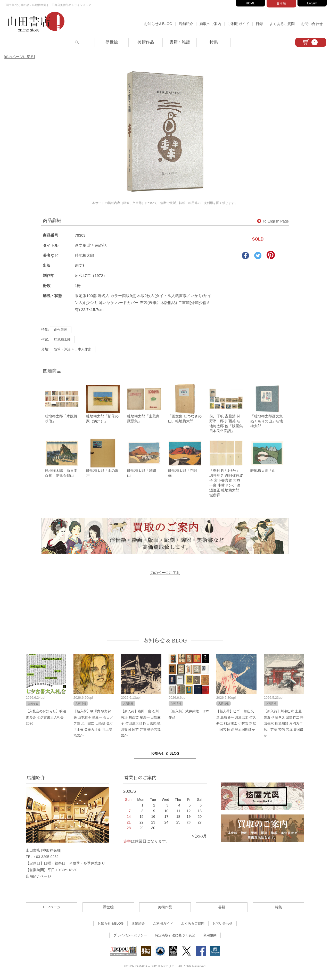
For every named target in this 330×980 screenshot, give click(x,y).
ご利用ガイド (238, 24)
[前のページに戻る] (19, 57)
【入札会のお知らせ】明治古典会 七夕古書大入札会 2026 (46, 719)
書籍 (222, 909)
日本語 (281, 4)
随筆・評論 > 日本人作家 (73, 349)
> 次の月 (199, 838)
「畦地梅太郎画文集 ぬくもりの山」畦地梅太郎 (267, 422)
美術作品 (146, 42)
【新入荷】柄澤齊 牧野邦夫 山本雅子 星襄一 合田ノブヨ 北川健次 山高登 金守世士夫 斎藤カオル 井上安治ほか (93, 725)
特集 (214, 42)
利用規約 (210, 937)
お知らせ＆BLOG (158, 24)
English (312, 3)
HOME (251, 3)
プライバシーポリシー (130, 937)
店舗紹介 (186, 24)
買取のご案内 (210, 24)
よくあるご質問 (282, 24)
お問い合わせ (312, 24)
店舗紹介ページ (38, 878)
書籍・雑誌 (180, 42)
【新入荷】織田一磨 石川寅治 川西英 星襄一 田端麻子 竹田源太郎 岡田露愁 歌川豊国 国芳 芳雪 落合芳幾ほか (141, 725)
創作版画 (61, 330)
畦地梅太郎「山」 (265, 472)
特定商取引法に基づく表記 (175, 937)
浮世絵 (112, 42)
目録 (259, 24)
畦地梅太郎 (62, 339)
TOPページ (52, 909)
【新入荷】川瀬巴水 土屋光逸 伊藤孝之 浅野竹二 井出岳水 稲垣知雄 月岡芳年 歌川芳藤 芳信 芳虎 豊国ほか (284, 725)
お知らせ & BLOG (165, 642)
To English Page (273, 221)
